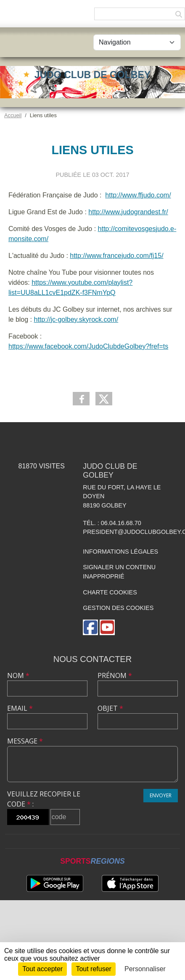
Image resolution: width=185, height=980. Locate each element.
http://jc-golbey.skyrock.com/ (76, 319)
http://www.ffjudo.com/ (138, 195)
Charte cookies (110, 592)
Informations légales (120, 552)
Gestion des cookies (118, 608)
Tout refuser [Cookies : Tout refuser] (93, 969)
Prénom (115, 675)
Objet (110, 708)
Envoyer (161, 795)
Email (20, 708)
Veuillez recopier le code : (44, 799)
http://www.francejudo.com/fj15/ (116, 256)
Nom (18, 675)
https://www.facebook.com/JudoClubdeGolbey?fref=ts (88, 346)
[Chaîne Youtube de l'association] (107, 627)
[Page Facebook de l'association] (90, 627)
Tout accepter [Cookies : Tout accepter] (42, 969)
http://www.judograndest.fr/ (128, 212)
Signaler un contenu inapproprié (119, 572)
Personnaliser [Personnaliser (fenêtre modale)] (145, 969)
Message (25, 741)
